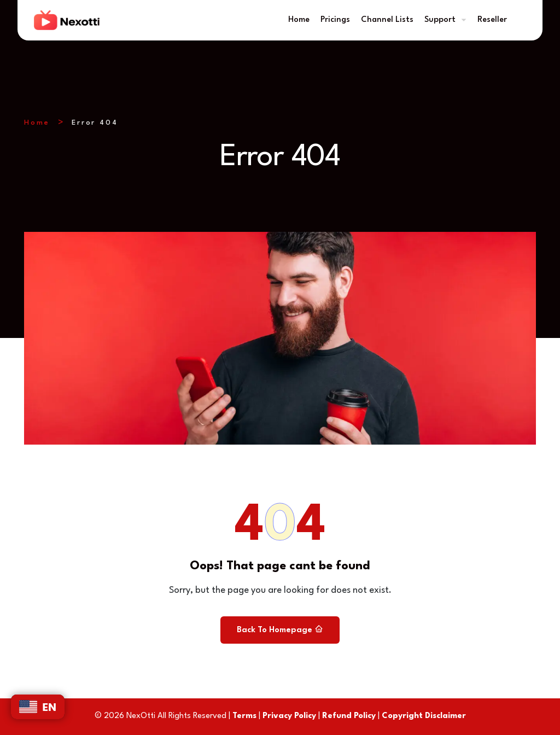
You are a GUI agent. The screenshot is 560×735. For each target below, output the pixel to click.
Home (299, 20)
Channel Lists (387, 20)
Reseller (492, 20)
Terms (244, 716)
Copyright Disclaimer (424, 716)
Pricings (335, 20)
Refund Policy (349, 716)
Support (440, 20)
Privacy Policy (289, 716)
